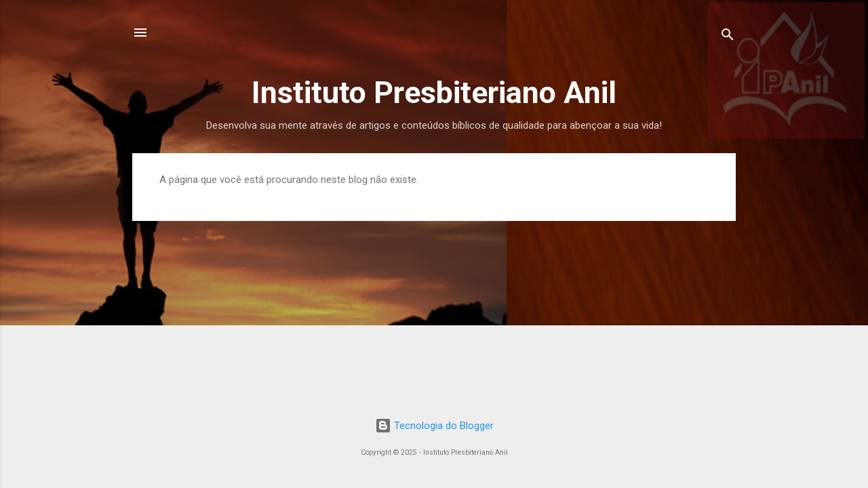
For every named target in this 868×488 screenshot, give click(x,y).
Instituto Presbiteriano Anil (434, 93)
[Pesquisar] (728, 37)
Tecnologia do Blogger (434, 426)
